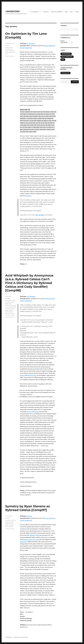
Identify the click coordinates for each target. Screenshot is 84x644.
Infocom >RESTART (57, 12)
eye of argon (12, 309)
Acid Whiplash (31, 296)
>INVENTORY (13, 11)
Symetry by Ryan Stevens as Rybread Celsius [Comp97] (28, 508)
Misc (71, 12)
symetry (11, 52)
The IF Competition (67, 57)
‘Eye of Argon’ (40, 215)
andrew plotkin (9, 48)
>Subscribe (75, 82)
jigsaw (7, 310)
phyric (9, 520)
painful (7, 52)
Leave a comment (10, 56)
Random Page (65, 73)
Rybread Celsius (35, 535)
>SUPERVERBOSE (66, 54)
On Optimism (31, 43)
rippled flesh (8, 523)
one (6, 520)
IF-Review (46, 12)
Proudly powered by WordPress (21, 637)
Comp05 (7, 45)
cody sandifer (13, 307)
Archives (62, 41)
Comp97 (7, 518)
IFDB (63, 60)
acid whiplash (9, 301)
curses (7, 309)
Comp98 (7, 298)
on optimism (12, 51)
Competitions (35, 12)
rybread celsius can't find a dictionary (10, 313)
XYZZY (77, 12)
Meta (66, 12)
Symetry (29, 516)
